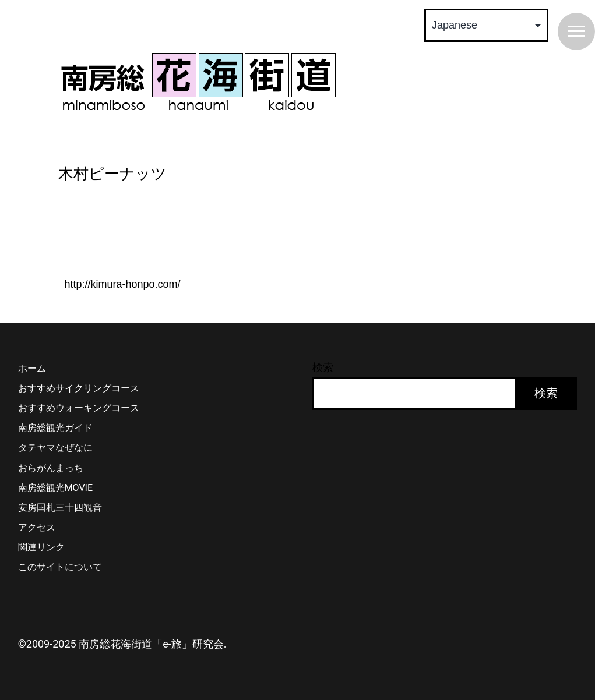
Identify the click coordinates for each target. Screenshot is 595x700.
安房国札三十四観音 (60, 508)
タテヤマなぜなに (55, 448)
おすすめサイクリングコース (79, 388)
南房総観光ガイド (55, 428)
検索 (323, 367)
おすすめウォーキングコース (79, 408)
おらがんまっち (51, 468)
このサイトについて (60, 567)
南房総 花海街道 (198, 82)
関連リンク (41, 547)
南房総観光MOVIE (55, 488)
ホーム (32, 368)
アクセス (37, 527)
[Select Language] (486, 25)
